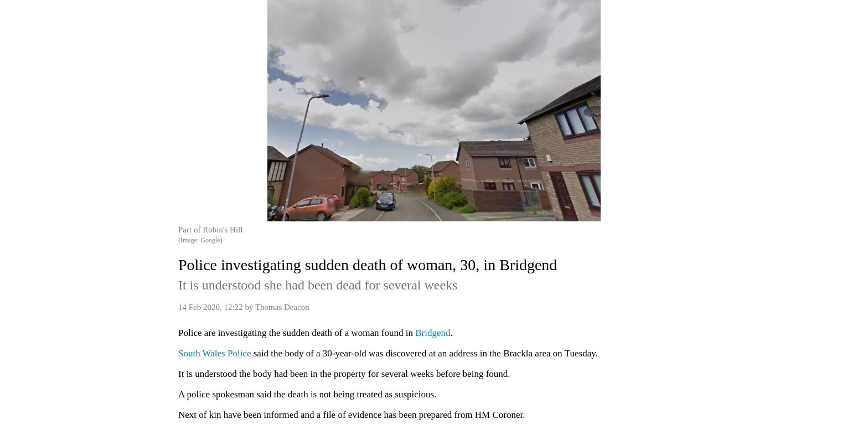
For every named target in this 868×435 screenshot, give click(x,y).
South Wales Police (215, 353)
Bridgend (433, 333)
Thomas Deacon (282, 307)
